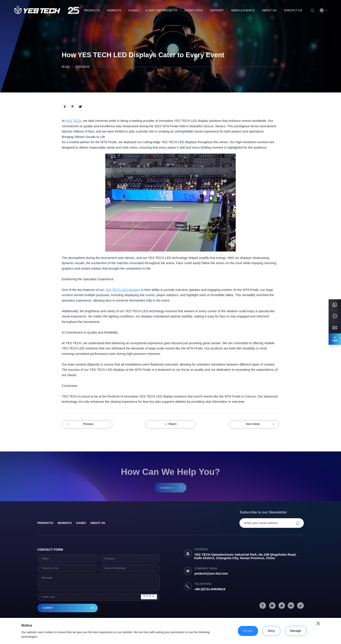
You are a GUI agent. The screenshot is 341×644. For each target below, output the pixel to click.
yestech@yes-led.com (211, 574)
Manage (296, 631)
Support (217, 10)
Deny (271, 631)
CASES (133, 10)
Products (92, 10)
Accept (248, 631)
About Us (269, 10)
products (45, 523)
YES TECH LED (116, 290)
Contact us (293, 10)
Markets (114, 10)
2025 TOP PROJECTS (161, 10)
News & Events (243, 10)
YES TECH (74, 121)
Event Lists (193, 10)
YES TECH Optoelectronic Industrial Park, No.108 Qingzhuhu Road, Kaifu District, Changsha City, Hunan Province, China (245, 556)
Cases (81, 523)
